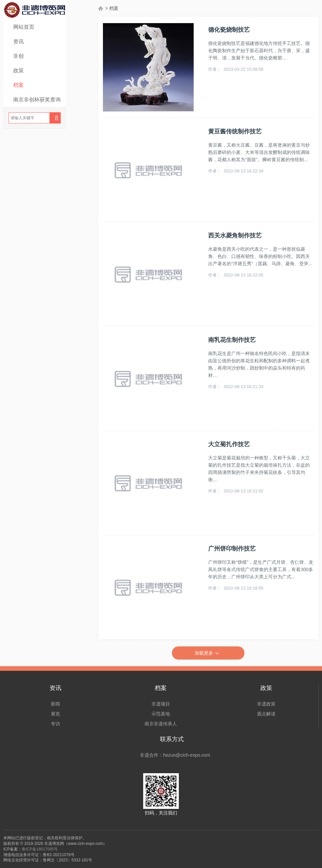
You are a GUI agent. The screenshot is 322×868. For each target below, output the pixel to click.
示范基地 (161, 714)
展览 (55, 714)
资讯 (18, 41)
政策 (18, 71)
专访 (55, 724)
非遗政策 (266, 704)
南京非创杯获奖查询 (37, 100)
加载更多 (208, 653)
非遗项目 (161, 704)
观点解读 (266, 714)
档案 (18, 85)
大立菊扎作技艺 (229, 444)
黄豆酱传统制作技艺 (235, 131)
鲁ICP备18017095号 (40, 849)
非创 (18, 56)
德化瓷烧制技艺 (229, 30)
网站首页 (24, 27)
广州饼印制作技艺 (232, 549)
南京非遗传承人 (161, 724)
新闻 (55, 704)
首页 (101, 8)
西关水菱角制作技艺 (235, 235)
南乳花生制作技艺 (232, 340)
